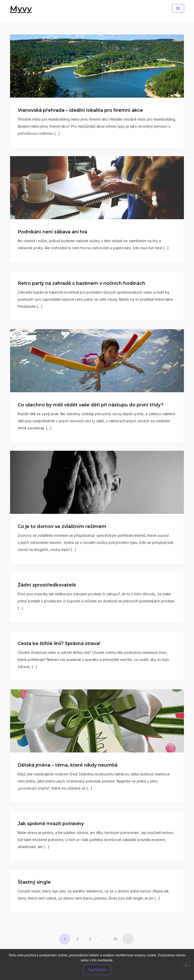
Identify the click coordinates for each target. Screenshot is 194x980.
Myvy (21, 9)
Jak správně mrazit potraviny (51, 824)
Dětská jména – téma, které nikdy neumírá (68, 765)
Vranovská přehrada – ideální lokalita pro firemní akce (80, 110)
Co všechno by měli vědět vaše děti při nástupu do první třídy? (91, 405)
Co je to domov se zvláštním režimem (62, 526)
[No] (186, 964)
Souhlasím (97, 970)
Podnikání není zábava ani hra (52, 232)
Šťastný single (34, 882)
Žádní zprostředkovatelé (47, 585)
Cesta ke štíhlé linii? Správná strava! (59, 643)
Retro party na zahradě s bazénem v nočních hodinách (81, 283)
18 (115, 939)
